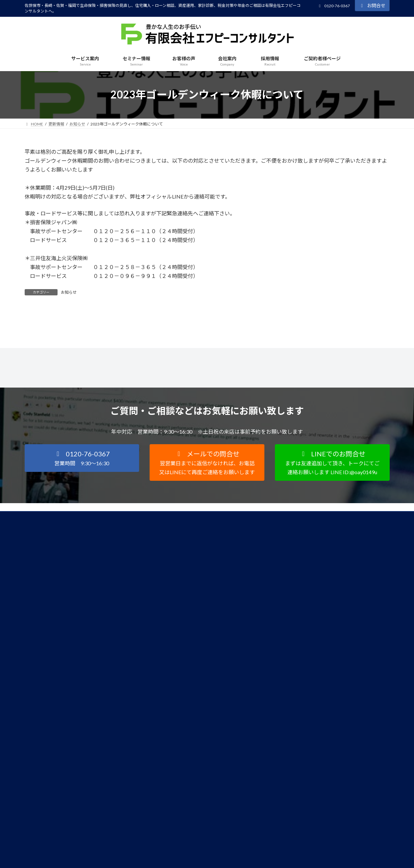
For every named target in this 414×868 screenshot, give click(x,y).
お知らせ (69, 292)
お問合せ (372, 5)
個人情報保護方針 (47, 592)
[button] (82, 532)
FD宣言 (82, 592)
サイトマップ (113, 592)
